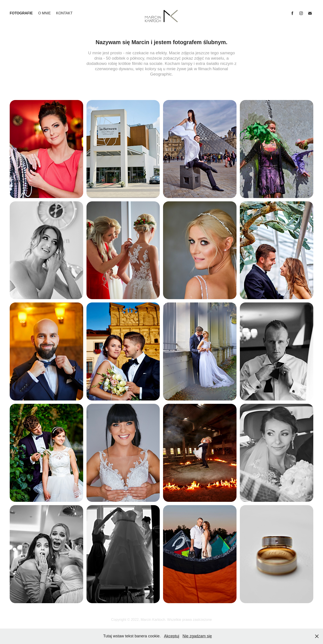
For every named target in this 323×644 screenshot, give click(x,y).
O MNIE (44, 13)
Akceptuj (172, 636)
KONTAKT (64, 13)
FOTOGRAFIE (21, 13)
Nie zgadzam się (197, 636)
